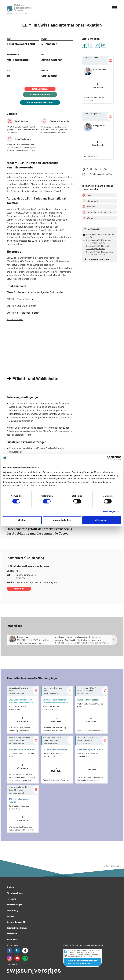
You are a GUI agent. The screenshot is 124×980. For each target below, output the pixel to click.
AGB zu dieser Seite (113, 866)
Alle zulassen (102, 520)
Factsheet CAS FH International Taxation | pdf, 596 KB (100, 253)
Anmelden (19, 589)
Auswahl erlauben (62, 520)
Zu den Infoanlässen (40, 94)
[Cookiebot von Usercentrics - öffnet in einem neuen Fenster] (109, 458)
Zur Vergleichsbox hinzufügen (98, 174)
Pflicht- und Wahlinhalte (35, 378)
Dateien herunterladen (99, 259)
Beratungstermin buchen (40, 102)
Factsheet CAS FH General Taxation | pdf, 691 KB (97, 247)
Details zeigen (109, 511)
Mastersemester (15, 319)
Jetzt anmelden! (40, 89)
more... (97, 79)
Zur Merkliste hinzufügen (95, 169)
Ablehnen (22, 520)
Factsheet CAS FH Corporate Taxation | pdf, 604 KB (99, 241)
